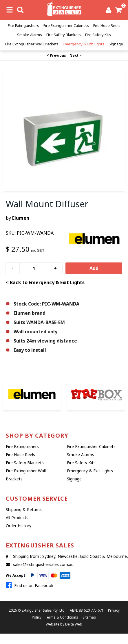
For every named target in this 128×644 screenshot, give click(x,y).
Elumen (21, 218)
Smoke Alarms (30, 35)
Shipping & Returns (24, 509)
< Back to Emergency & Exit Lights (45, 282)
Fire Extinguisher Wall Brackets (32, 44)
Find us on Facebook (30, 585)
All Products (17, 518)
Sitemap (89, 617)
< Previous (56, 55)
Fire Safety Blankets (64, 35)
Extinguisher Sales (37, 610)
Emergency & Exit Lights (84, 44)
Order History (19, 526)
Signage (116, 44)
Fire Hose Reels (107, 25)
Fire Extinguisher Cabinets (66, 25)
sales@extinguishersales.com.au (43, 564)
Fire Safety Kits (98, 35)
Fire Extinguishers (23, 25)
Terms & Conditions (62, 617)
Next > (76, 55)
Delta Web (74, 624)
